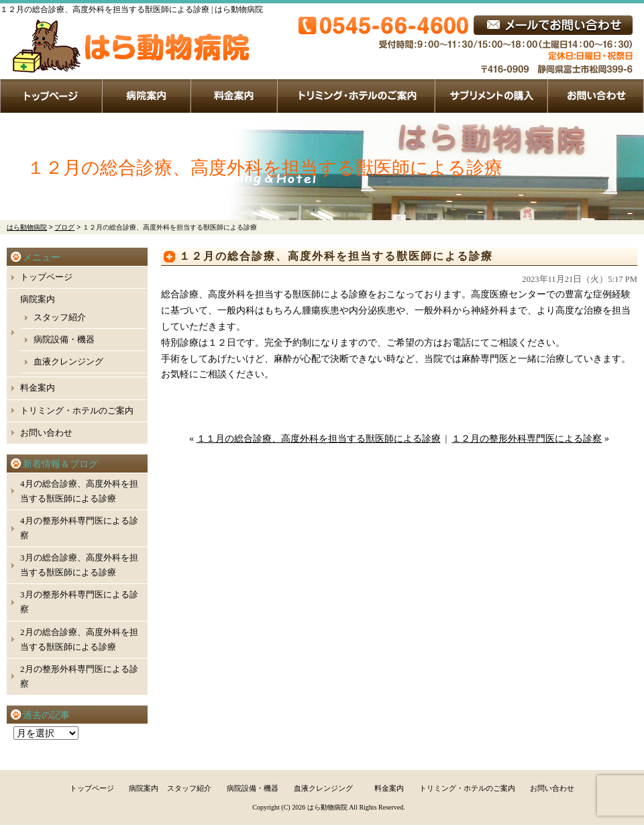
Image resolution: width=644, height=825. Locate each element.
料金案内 (234, 96)
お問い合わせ (596, 96)
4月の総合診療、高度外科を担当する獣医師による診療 (79, 491)
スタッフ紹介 (60, 317)
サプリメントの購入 (492, 96)
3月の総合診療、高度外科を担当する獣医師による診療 (79, 565)
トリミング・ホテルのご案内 (357, 96)
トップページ (51, 96)
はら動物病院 (327, 807)
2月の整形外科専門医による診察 (79, 676)
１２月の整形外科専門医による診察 (527, 439)
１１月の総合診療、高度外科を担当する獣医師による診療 (319, 439)
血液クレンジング (68, 361)
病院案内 (147, 96)
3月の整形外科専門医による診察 (79, 602)
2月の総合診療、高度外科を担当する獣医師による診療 (79, 639)
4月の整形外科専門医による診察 (79, 528)
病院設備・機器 (64, 339)
